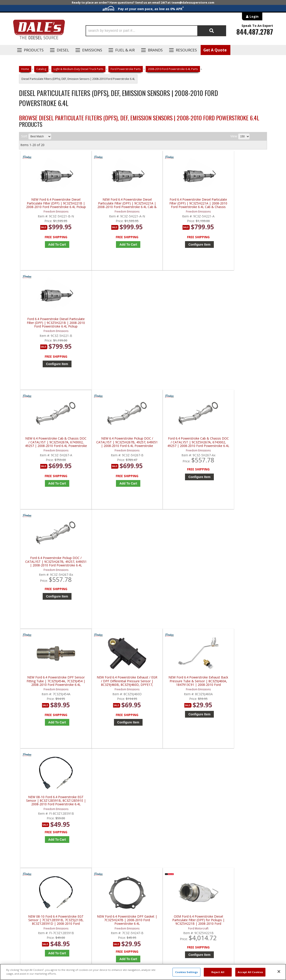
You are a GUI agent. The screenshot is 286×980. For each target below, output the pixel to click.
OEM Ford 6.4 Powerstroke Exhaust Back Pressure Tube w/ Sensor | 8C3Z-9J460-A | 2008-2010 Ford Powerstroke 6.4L (51, 686)
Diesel (63, 50)
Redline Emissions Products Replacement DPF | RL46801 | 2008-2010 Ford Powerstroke (175, 686)
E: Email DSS (27, 835)
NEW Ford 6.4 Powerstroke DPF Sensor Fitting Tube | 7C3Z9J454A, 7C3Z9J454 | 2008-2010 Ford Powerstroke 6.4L (51, 445)
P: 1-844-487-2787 (33, 822)
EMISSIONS (92, 50)
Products (34, 50)
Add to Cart (52, 244)
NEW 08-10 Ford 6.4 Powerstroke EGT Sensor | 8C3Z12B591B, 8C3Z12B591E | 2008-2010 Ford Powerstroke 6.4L (237, 445)
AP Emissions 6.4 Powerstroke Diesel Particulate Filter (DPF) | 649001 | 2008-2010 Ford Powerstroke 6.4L (113, 686)
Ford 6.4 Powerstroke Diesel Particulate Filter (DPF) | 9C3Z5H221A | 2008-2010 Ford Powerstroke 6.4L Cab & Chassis (175, 203)
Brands (155, 50)
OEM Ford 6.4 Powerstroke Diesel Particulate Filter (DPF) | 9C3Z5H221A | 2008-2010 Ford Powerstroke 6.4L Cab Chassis (237, 566)
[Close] (279, 971)
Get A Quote (215, 50)
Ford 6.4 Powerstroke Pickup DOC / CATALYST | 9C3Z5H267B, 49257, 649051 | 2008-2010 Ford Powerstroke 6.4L (237, 324)
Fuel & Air (125, 50)
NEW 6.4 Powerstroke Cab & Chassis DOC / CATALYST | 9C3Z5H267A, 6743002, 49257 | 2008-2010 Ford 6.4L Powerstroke (51, 324)
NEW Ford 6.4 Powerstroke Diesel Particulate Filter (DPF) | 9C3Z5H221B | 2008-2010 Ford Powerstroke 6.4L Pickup (51, 203)
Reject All (218, 972)
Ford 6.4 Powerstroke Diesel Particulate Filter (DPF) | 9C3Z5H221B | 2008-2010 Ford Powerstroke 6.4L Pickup (237, 203)
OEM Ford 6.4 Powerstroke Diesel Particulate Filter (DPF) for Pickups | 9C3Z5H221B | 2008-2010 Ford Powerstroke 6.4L (175, 566)
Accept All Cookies (250, 972)
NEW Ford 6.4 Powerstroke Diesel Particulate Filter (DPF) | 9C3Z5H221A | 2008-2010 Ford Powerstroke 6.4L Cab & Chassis (113, 203)
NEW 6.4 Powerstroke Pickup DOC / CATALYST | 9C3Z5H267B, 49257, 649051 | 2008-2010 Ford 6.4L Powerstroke (113, 324)
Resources (186, 50)
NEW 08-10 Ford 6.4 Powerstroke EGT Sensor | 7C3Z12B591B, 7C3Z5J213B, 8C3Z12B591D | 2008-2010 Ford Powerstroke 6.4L (51, 566)
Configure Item (176, 244)
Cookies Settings (187, 972)
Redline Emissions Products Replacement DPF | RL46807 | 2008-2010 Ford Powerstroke (237, 686)
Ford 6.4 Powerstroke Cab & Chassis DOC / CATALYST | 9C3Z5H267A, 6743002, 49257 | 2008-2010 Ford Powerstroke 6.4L (175, 324)
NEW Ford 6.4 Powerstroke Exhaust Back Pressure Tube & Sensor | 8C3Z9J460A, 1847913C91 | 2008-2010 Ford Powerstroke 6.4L (175, 445)
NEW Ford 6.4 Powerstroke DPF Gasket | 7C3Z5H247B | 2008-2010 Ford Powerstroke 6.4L (113, 566)
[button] (156, 31)
